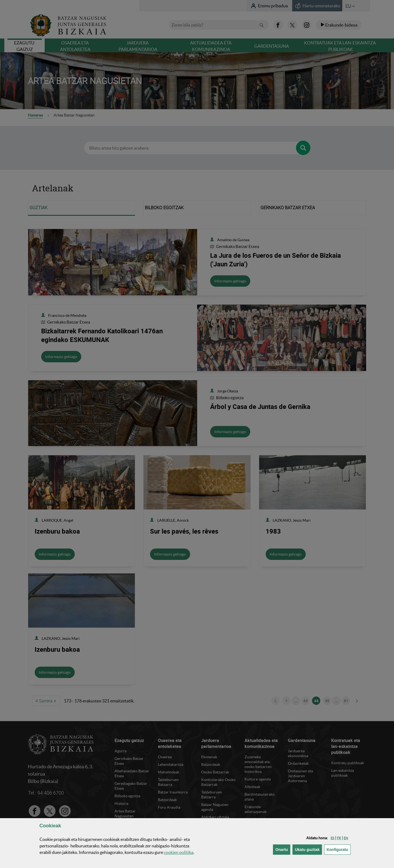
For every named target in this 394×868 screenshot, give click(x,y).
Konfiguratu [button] (338, 849)
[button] (332, 838)
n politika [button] (179, 852)
